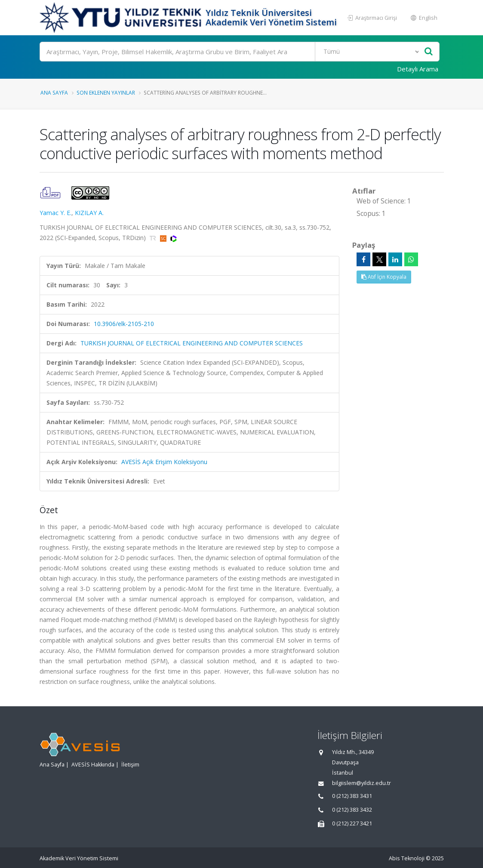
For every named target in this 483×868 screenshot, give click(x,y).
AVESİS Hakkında (93, 765)
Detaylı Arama (418, 69)
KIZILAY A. (89, 213)
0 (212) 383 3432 (352, 810)
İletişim (130, 765)
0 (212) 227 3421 (352, 823)
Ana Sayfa (54, 92)
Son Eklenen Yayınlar (106, 92)
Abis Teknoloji (407, 858)
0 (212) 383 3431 (352, 796)
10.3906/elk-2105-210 (124, 324)
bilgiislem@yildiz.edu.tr (361, 783)
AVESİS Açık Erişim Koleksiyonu (164, 462)
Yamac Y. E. (55, 213)
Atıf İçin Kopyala (384, 277)
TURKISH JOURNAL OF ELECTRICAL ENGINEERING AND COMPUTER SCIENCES (192, 343)
